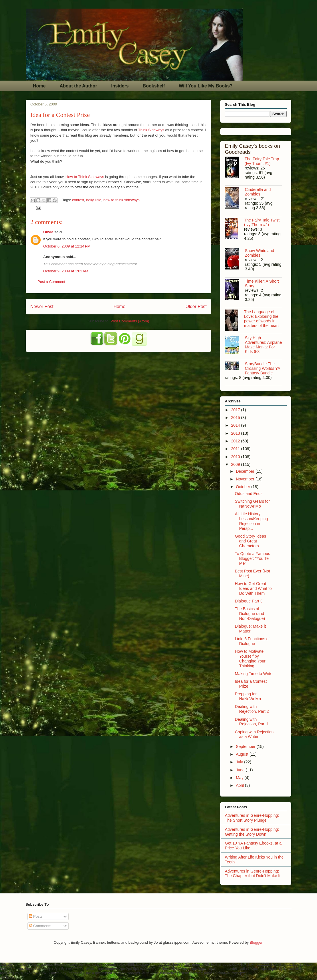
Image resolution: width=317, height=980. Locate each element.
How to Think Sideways (85, 177)
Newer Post (42, 307)
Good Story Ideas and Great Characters (250, 541)
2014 (236, 425)
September (246, 747)
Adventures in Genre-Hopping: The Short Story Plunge (252, 818)
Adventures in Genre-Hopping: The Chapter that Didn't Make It (253, 874)
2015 (236, 418)
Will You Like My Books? (206, 86)
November (245, 479)
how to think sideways (121, 200)
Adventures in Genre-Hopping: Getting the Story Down (252, 832)
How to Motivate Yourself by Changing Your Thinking (250, 658)
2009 (236, 464)
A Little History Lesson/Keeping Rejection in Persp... (251, 521)
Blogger (256, 942)
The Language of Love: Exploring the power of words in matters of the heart (261, 319)
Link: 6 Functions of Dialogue (252, 641)
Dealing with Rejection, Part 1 (252, 722)
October (243, 487)
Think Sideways (152, 130)
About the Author (78, 86)
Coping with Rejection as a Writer (254, 734)
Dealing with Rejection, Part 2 (252, 709)
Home (39, 86)
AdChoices (8, 977)
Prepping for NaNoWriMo (248, 696)
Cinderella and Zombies (258, 192)
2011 (236, 449)
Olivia (48, 232)
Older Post (196, 307)
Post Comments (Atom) (130, 321)
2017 (236, 410)
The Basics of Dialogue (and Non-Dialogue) (250, 614)
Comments (40, 926)
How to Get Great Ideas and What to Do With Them (253, 588)
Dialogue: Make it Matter (250, 629)
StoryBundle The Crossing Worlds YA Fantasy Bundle (262, 368)
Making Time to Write (254, 674)
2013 (236, 433)
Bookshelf (154, 86)
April (240, 785)
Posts (36, 916)
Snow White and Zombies (259, 253)
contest (78, 200)
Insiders (120, 86)
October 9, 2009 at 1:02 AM (66, 271)
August (242, 754)
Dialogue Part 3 (249, 601)
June (241, 770)
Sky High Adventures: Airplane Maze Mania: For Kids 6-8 (263, 345)
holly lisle (94, 200)
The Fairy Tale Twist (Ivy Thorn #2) (262, 222)
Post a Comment (51, 282)
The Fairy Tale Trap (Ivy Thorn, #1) (262, 161)
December (245, 471)
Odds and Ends (249, 494)
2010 (236, 457)
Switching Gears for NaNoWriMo (252, 504)
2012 (236, 441)
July (240, 762)
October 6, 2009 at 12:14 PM (67, 246)
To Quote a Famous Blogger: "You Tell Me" (253, 558)
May (240, 778)
